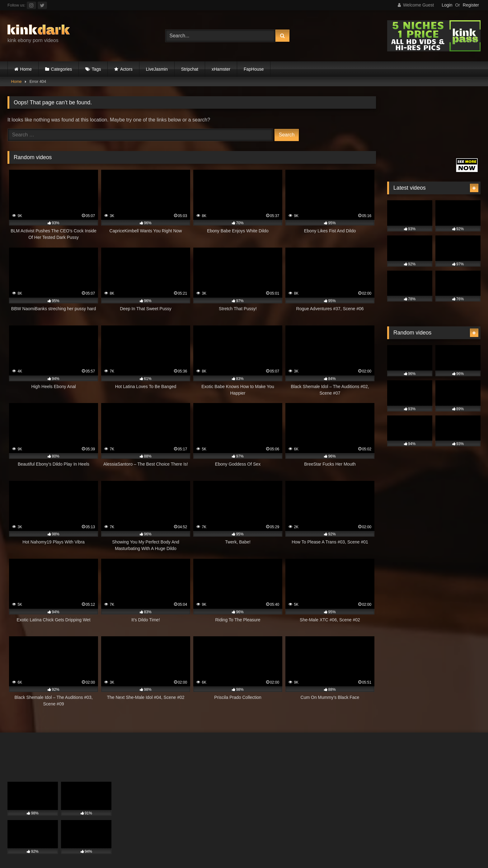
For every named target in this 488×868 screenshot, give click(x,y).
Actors (126, 69)
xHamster (221, 69)
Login (447, 5)
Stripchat (190, 69)
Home (26, 69)
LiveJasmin (157, 69)
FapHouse (254, 69)
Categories (62, 69)
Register (471, 5)
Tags (96, 69)
